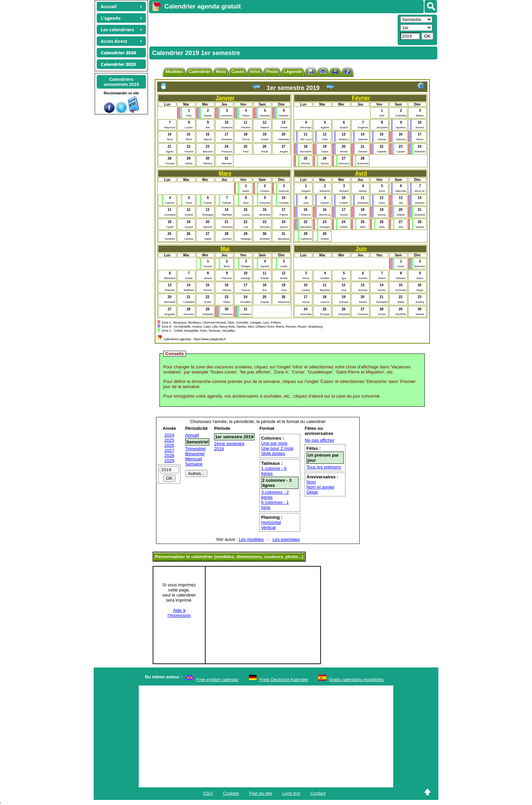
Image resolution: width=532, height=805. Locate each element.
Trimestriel (195, 449)
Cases (238, 71)
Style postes (273, 453)
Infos (255, 71)
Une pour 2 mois (277, 448)
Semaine (194, 464)
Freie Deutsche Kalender (284, 680)
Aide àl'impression (179, 613)
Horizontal (271, 522)
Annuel (192, 435)
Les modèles (251, 539)
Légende (293, 71)
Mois (221, 71)
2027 (169, 450)
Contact (318, 793)
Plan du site (261, 793)
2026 (169, 445)
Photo (272, 71)
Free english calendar (217, 680)
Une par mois (274, 443)
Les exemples (286, 539)
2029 (169, 461)
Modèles (174, 71)
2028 (169, 455)
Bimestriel (195, 454)
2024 (169, 435)
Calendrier (199, 71)
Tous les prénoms (324, 467)
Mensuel (194, 459)
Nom (311, 482)
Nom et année (320, 487)
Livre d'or (291, 793)
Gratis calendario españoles (356, 680)
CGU (208, 793)
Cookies (231, 793)
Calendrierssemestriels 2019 (121, 82)
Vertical (269, 527)
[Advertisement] (272, 29)
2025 (169, 440)
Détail (312, 492)
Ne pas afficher (319, 440)
